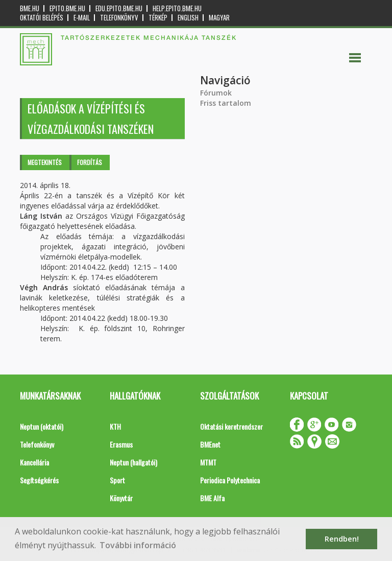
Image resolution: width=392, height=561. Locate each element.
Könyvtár (121, 498)
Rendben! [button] (342, 539)
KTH (115, 426)
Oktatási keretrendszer (231, 426)
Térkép (158, 18)
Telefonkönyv (119, 18)
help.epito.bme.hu (177, 8)
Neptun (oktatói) (42, 426)
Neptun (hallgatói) (133, 462)
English (188, 18)
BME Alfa (212, 498)
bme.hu (30, 8)
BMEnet (210, 444)
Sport (117, 480)
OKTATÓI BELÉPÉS (42, 18)
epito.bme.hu (67, 8)
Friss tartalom (226, 103)
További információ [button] (138, 545)
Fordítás (90, 162)
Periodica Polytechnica (230, 480)
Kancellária (34, 462)
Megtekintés (45, 162)
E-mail (82, 18)
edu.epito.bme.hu (119, 8)
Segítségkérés (39, 480)
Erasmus (121, 444)
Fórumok (216, 93)
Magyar (219, 18)
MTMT (208, 462)
